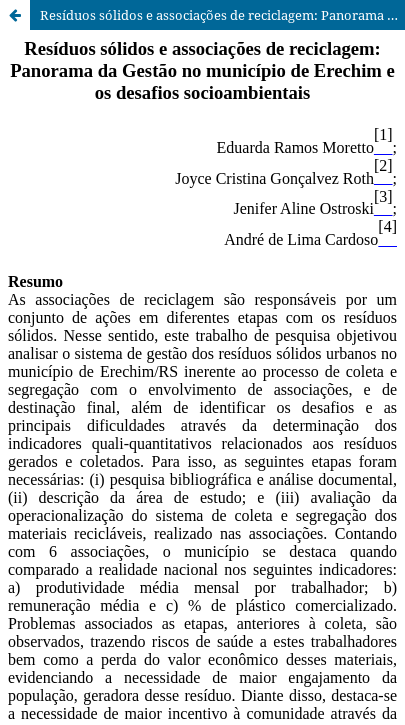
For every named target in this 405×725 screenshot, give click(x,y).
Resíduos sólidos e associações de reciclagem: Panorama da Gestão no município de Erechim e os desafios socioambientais (222, 15)
